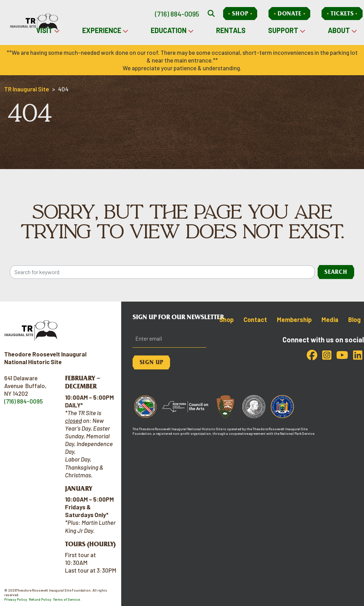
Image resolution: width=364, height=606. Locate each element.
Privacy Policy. (16, 599)
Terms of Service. (67, 599)
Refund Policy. (41, 599)
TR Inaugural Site (27, 89)
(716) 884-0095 (177, 14)
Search (336, 272)
